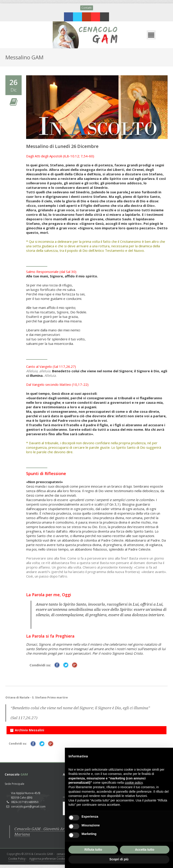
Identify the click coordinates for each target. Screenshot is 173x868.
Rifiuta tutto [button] (93, 850)
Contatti (87, 8)
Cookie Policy (17, 859)
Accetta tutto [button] (145, 850)
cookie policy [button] (134, 783)
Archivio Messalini (27, 729)
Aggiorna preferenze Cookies (48, 859)
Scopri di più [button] (119, 859)
